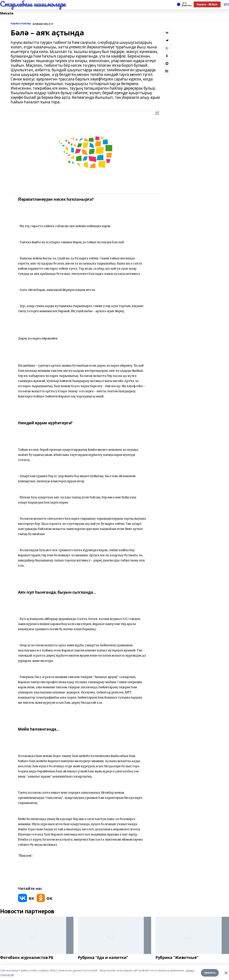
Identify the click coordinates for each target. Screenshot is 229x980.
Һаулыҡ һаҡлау (21, 24)
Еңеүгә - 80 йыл (207, 4)
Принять (210, 973)
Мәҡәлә (7, 13)
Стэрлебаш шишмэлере (33, 4)
